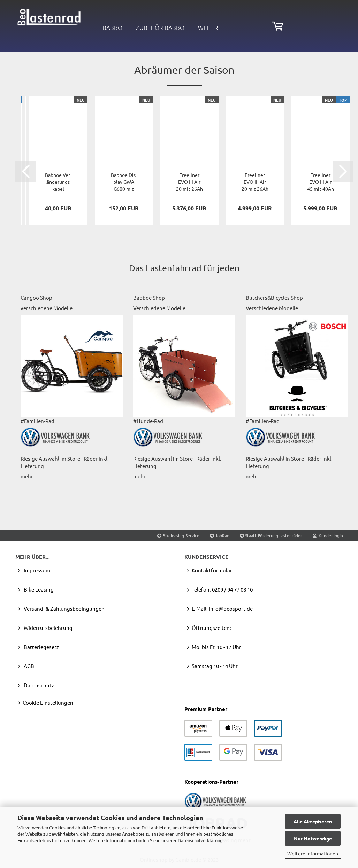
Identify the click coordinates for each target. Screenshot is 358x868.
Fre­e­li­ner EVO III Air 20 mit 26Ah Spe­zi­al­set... (189, 182)
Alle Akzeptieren (313, 821)
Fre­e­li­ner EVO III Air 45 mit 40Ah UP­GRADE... (321, 182)
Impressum (36, 570)
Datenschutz (38, 685)
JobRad (220, 535)
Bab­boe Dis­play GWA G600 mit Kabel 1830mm (124, 182)
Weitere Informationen (313, 853)
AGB (28, 666)
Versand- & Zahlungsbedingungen (64, 608)
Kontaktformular (212, 570)
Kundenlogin (328, 535)
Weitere (210, 28)
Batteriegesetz (41, 647)
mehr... (29, 476)
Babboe (114, 28)
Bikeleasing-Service (178, 535)
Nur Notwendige (313, 838)
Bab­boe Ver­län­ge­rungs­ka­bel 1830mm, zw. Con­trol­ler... (58, 182)
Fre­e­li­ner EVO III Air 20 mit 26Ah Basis (255, 182)
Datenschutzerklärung (200, 840)
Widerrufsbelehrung (48, 628)
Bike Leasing (38, 589)
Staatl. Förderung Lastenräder (271, 535)
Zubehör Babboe (162, 28)
